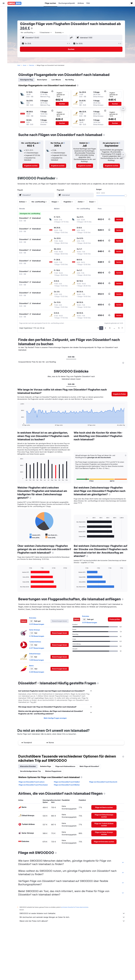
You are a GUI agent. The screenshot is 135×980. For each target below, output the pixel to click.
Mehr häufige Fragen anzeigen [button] (55, 718)
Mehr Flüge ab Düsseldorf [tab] (89, 766)
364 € (25, 28)
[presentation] (32, 28)
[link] (31, 166)
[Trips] (4, 33)
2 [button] (105, 328)
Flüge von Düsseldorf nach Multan (67, 785)
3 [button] (110, 328)
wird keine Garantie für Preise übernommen (75, 907)
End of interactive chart (19, 424)
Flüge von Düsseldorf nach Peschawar (33, 785)
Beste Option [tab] (42, 80)
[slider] (126, 196)
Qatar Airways (35, 630)
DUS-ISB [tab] (71, 357)
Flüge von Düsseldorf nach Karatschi (103, 782)
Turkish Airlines (35, 642)
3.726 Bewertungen (37, 636)
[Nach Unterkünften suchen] (4, 14)
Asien (25, 65)
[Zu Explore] (4, 27)
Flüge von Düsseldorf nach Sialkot (67, 782)
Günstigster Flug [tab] (26, 80)
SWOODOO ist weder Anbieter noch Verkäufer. (72, 913)
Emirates (33, 618)
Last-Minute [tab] (56, 80)
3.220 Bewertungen (37, 672)
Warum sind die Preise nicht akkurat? (72, 921)
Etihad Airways (35, 654)
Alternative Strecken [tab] (28, 766)
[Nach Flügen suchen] (4, 10)
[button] (4, 3)
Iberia (31, 666)
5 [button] (119, 328)
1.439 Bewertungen (37, 660)
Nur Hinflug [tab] (70, 80)
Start (19, 65)
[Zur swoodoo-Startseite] (15, 3)
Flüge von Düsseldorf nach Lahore (32, 782)
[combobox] (28, 33)
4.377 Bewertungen (37, 648)
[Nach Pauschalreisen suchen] (4, 23)
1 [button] (101, 328)
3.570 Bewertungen (37, 624)
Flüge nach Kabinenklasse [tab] (65, 766)
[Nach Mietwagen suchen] (4, 19)
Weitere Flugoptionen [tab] (53, 771)
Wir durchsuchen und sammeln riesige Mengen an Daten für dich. (72, 917)
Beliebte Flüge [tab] (46, 766)
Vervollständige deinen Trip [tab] (30, 771)
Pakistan (32, 65)
